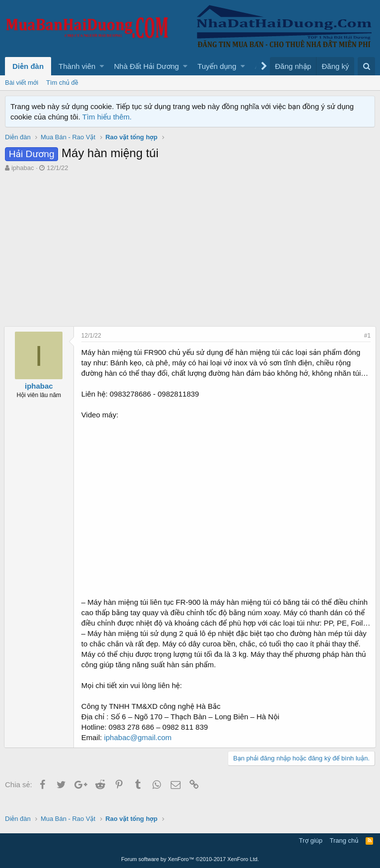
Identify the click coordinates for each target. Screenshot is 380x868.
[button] (102, 66)
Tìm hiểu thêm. (107, 117)
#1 (366, 336)
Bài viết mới (22, 83)
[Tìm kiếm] (366, 66)
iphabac (23, 168)
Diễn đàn (28, 66)
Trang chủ (344, 840)
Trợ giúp (311, 840)
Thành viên (77, 66)
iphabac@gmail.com (139, 748)
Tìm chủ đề (62, 83)
